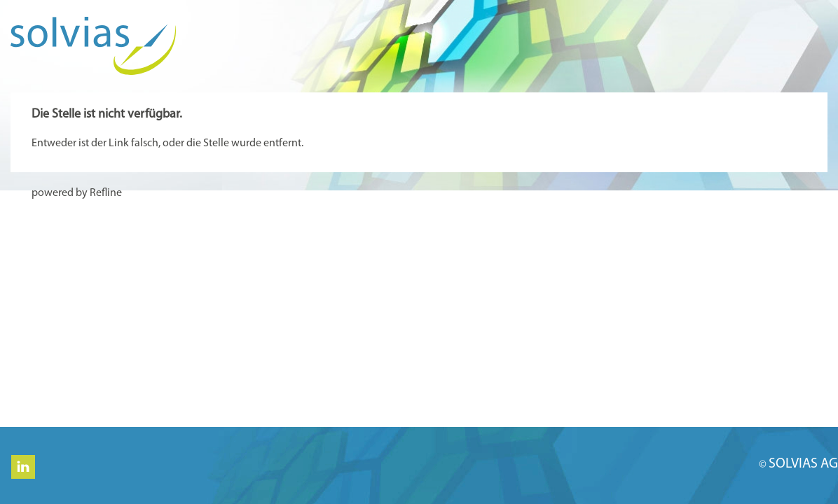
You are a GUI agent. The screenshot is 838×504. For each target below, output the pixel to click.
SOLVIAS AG (803, 464)
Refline (106, 193)
